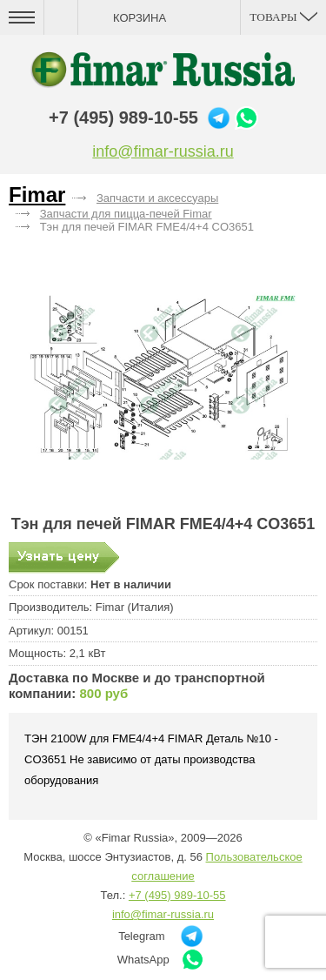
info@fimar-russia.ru (163, 151)
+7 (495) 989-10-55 (123, 117)
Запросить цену (64, 558)
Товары (283, 17)
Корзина (140, 18)
